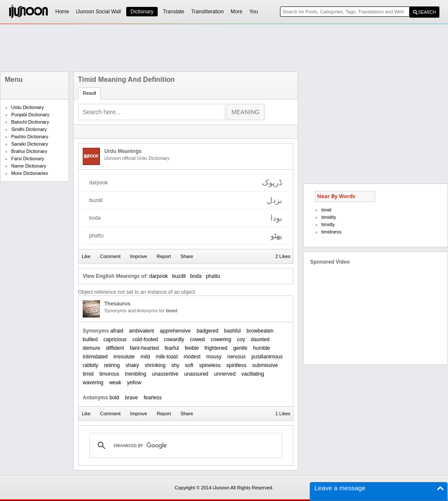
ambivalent (141, 331)
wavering (93, 383)
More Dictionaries (30, 173)
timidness (331, 232)
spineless (210, 365)
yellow (134, 383)
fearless (152, 398)
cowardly (174, 339)
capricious (115, 339)
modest (192, 357)
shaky (132, 365)
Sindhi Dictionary (29, 129)
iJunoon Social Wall (99, 12)
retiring (112, 365)
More (236, 12)
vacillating (253, 374)
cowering (221, 339)
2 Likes (283, 256)
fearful (172, 348)
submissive (265, 365)
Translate (174, 12)
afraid (117, 331)
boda (196, 276)
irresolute (124, 357)
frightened (216, 348)
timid (88, 374)
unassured (196, 374)
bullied (90, 339)
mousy (214, 357)
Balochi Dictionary (30, 122)
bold (114, 398)
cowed (198, 339)
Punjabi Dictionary (30, 115)
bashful (232, 331)
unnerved (225, 374)
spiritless (237, 365)
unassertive (165, 374)
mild (145, 357)
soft (189, 365)
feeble (192, 348)
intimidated (95, 357)
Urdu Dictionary (28, 107)
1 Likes (283, 414)
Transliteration (208, 12)
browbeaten (260, 331)
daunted (260, 339)
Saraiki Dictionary (30, 144)
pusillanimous (267, 357)
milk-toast (166, 357)
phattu (213, 276)
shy (175, 365)
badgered (207, 331)
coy (241, 339)
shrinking (155, 365)
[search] (184, 445)
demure (92, 348)
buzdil (179, 276)
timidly (328, 224)
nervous (237, 357)
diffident (115, 348)
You (254, 12)
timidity (329, 217)
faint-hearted (144, 348)
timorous (109, 374)
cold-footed (145, 339)
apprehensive (175, 331)
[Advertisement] (224, 48)
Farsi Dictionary (28, 159)
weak (115, 383)
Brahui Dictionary (29, 151)
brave (131, 398)
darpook (158, 276)
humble (261, 348)
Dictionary (142, 12)
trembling (135, 374)
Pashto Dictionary (30, 137)
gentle (240, 348)
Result (89, 93)
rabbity (90, 365)
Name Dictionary (29, 166)
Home (62, 12)
